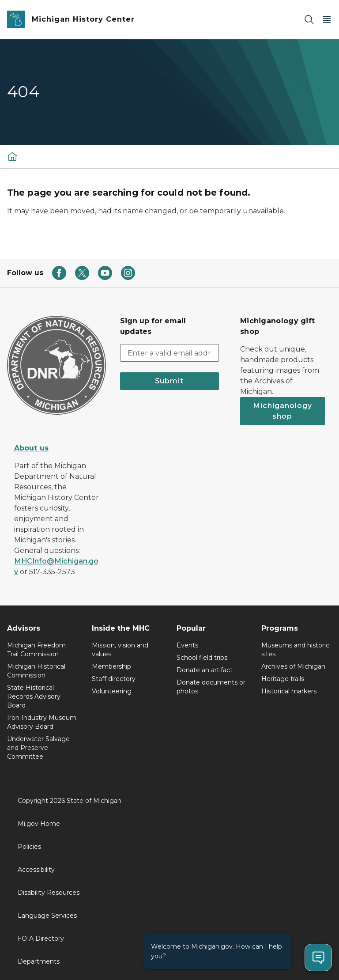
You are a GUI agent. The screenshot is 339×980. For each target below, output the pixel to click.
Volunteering (112, 691)
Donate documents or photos (211, 687)
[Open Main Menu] (327, 20)
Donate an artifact (205, 670)
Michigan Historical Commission (36, 671)
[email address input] (169, 353)
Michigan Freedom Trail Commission (36, 650)
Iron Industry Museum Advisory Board (42, 722)
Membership (111, 666)
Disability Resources (49, 893)
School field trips (202, 658)
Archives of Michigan (293, 666)
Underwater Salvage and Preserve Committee (38, 748)
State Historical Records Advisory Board (34, 696)
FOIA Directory (41, 938)
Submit (169, 381)
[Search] (309, 20)
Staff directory (114, 679)
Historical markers (289, 691)
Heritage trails (283, 679)
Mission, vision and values (120, 650)
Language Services (47, 916)
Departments (39, 961)
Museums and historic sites (295, 650)
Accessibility (36, 870)
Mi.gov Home (39, 824)
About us (31, 448)
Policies (29, 847)
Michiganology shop (282, 411)
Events (187, 645)
